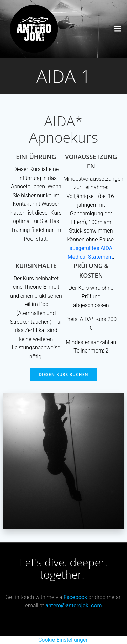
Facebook (75, 597)
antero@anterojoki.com (73, 606)
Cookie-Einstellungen (63, 640)
